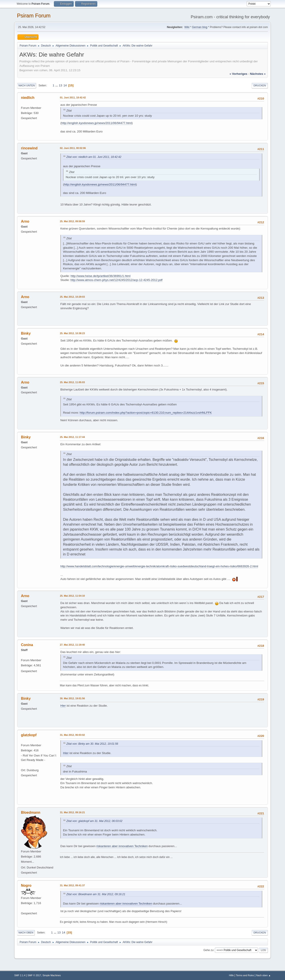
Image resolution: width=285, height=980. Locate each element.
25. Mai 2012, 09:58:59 (72, 221)
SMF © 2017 (34, 975)
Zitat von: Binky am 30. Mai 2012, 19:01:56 (92, 744)
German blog (200, 27)
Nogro (26, 885)
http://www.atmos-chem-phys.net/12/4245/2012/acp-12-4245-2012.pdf (116, 280)
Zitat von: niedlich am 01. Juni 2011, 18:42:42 (94, 157)
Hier (63, 706)
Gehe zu (208, 950)
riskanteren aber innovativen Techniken (122, 846)
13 (60, 85)
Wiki (187, 27)
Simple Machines (52, 975)
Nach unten (27, 85)
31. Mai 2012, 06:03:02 (72, 735)
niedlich (28, 98)
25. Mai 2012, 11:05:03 (72, 382)
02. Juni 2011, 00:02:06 (73, 148)
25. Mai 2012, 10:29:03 (72, 297)
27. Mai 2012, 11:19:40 (72, 645)
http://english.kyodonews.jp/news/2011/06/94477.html (96, 123)
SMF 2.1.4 (20, 975)
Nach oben (26, 933)
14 (65, 85)
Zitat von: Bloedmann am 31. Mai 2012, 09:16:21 (96, 894)
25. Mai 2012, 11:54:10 (72, 596)
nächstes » (258, 74)
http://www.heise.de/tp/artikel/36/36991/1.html (101, 276)
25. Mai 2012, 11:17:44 (72, 437)
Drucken (260, 85)
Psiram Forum (34, 15)
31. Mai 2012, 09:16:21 (72, 812)
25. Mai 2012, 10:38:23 (72, 333)
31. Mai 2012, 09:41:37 (72, 885)
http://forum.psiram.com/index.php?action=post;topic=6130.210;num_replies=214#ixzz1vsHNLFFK (146, 413)
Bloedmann (31, 812)
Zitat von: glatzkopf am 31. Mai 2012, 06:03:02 (94, 821)
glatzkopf (29, 735)
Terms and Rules (245, 975)
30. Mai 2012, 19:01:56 (72, 698)
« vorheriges (238, 74)
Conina (27, 645)
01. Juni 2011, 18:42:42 (73, 98)
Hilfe (231, 975)
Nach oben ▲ (263, 975)
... (57, 85)
